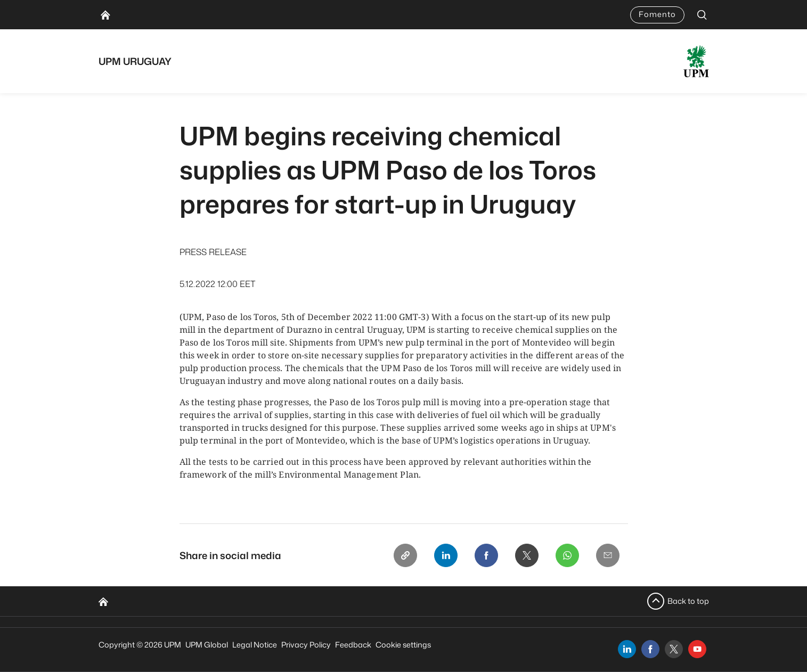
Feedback (353, 645)
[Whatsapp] (567, 555)
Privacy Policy (306, 645)
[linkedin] (627, 649)
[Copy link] (405, 555)
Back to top (688, 601)
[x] (674, 649)
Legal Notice (255, 645)
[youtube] (697, 649)
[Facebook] (486, 555)
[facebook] (650, 649)
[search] (702, 15)
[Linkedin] (446, 555)
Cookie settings (403, 645)
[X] (527, 555)
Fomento (657, 14)
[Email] (608, 555)
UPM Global (207, 645)
